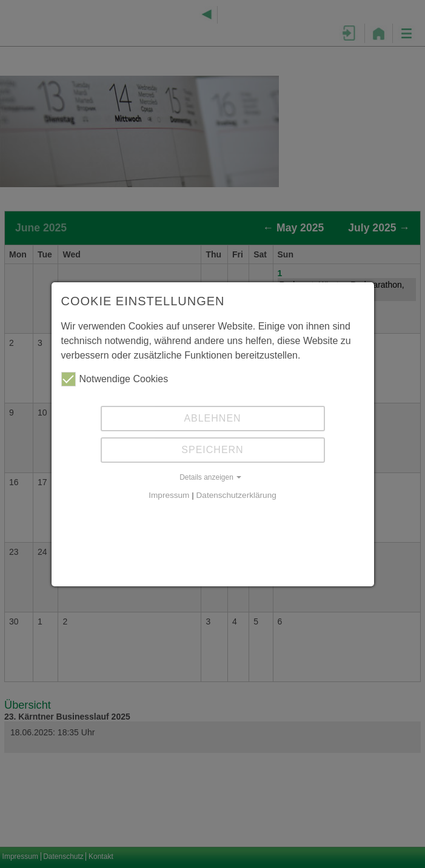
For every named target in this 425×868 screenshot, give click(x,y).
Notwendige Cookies (115, 379)
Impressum (169, 495)
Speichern (212, 450)
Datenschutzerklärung (236, 495)
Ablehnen (212, 418)
